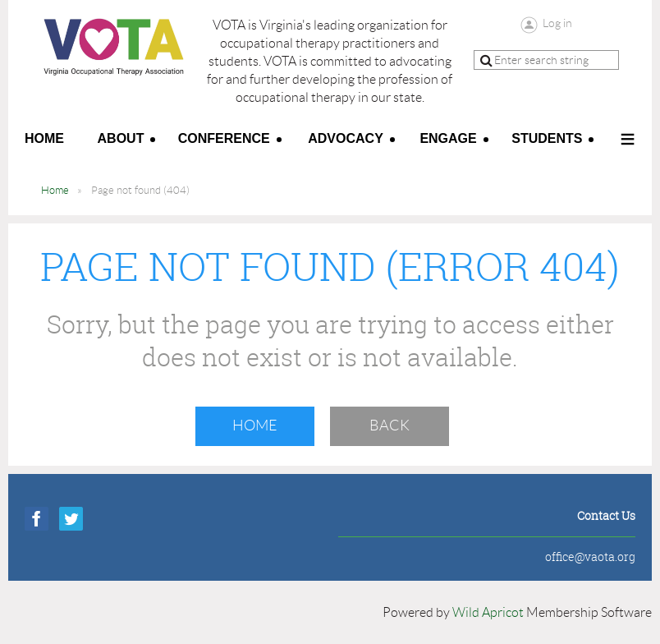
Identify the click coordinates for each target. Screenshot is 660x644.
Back (390, 425)
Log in (557, 23)
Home (55, 190)
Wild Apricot (488, 612)
